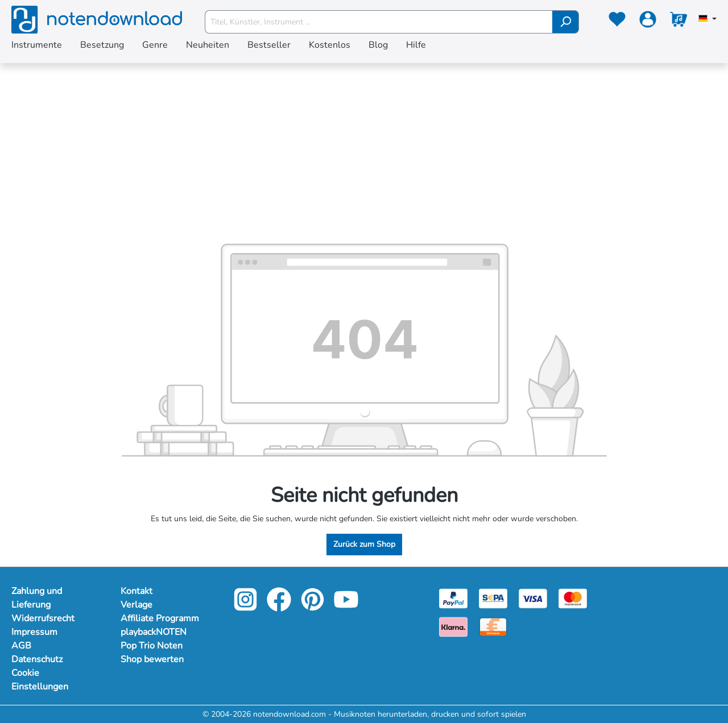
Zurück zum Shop (364, 544)
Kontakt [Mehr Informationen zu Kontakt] (136, 591)
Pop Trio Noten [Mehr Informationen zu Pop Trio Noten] (152, 646)
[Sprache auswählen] (708, 19)
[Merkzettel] (617, 22)
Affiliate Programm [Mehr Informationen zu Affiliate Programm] (160, 618)
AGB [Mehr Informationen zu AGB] (21, 646)
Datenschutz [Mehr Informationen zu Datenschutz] (37, 659)
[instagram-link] (247, 607)
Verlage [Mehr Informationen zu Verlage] (136, 605)
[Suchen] (566, 22)
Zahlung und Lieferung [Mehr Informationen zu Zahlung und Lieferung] (37, 598)
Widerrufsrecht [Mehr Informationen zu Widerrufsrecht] (43, 618)
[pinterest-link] (314, 607)
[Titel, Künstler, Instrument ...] (379, 22)
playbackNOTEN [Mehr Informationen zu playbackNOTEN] (154, 632)
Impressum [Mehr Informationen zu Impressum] (34, 632)
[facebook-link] (280, 607)
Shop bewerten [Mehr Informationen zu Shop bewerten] (152, 659)
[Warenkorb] (679, 22)
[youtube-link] (346, 607)
